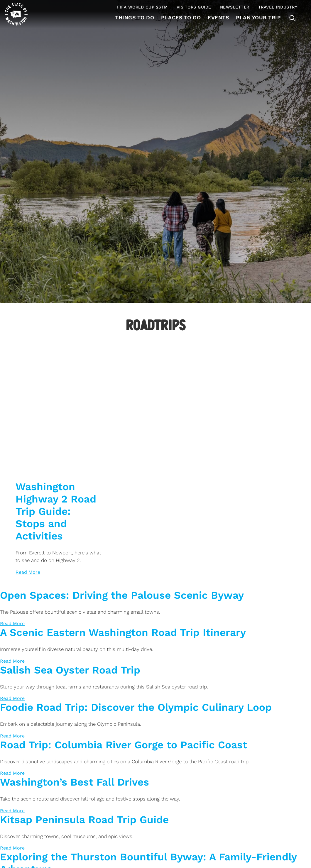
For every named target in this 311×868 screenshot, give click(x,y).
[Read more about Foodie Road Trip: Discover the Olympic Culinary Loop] (12, 736)
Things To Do (132, 17)
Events (218, 17)
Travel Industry (278, 7)
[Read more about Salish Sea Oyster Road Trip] (12, 698)
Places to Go (180, 17)
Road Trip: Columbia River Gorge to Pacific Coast (124, 745)
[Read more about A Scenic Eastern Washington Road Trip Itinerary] (12, 661)
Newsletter (235, 7)
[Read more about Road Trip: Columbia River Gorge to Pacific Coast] (12, 773)
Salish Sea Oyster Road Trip (70, 670)
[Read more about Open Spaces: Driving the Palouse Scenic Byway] (12, 623)
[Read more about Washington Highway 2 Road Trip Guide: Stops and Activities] (28, 572)
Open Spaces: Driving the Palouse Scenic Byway (122, 595)
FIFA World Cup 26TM (142, 7)
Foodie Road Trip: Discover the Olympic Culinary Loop (136, 707)
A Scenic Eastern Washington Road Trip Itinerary (123, 632)
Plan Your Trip (258, 17)
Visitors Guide (194, 7)
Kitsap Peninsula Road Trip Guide (84, 820)
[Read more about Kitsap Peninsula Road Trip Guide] (12, 848)
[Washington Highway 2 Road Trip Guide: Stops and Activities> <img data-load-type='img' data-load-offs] (59, 383)
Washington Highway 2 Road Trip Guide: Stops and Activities (56, 511)
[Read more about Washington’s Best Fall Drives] (12, 811)
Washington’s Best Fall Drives (75, 782)
